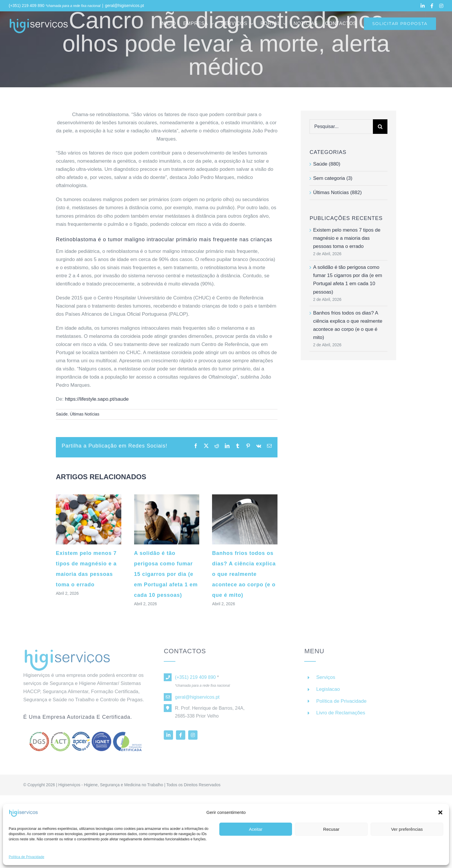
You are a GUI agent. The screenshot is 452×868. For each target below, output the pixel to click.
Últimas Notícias (84, 414)
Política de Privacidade (341, 705)
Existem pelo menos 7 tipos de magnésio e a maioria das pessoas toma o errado (347, 238)
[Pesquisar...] (341, 127)
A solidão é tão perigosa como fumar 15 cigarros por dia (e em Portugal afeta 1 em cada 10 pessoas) (166, 574)
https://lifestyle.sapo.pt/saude (97, 399)
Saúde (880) (327, 164)
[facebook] (181, 739)
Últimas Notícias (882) (337, 192)
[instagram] (193, 739)
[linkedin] (168, 739)
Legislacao (328, 693)
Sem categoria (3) (333, 178)
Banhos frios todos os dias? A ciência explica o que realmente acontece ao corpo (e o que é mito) (244, 574)
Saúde (62, 414)
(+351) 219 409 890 (27, 6)
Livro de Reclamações (341, 716)
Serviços (326, 681)
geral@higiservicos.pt (124, 6)
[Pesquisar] (380, 127)
